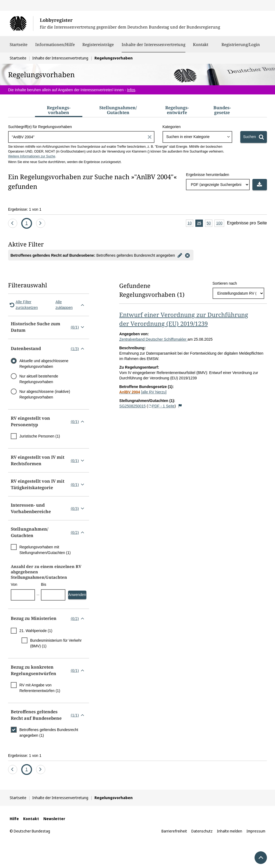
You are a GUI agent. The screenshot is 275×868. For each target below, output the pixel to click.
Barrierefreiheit (174, 831)
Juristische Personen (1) (40, 436)
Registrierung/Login (241, 47)
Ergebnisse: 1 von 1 (25, 209)
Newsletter (54, 819)
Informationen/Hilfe (55, 47)
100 (220, 223)
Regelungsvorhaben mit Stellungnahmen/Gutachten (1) (45, 550)
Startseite (19, 47)
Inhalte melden (230, 831)
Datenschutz (202, 831)
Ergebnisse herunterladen (207, 175)
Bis (43, 584)
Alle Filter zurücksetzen (23, 305)
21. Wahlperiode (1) (36, 631)
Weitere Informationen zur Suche (32, 156)
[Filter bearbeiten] (180, 255)
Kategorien (172, 127)
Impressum (256, 831)
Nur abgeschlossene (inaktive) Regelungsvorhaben (45, 394)
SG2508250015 (132, 406)
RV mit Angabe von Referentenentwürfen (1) (40, 688)
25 (200, 223)
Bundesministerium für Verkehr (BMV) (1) (56, 643)
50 (210, 223)
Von (14, 584)
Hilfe (14, 819)
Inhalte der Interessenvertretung (154, 44)
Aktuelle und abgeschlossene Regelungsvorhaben (44, 364)
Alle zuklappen (71, 305)
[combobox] (197, 137)
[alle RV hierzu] (154, 392)
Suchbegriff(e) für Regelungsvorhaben (40, 127)
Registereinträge (98, 47)
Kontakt (201, 47)
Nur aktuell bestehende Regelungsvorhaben (39, 379)
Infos (131, 90)
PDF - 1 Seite (161, 406)
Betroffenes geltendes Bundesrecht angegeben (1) (49, 733)
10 (191, 223)
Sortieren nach (225, 283)
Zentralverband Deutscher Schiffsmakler (153, 339)
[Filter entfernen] (187, 255)
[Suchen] (254, 137)
